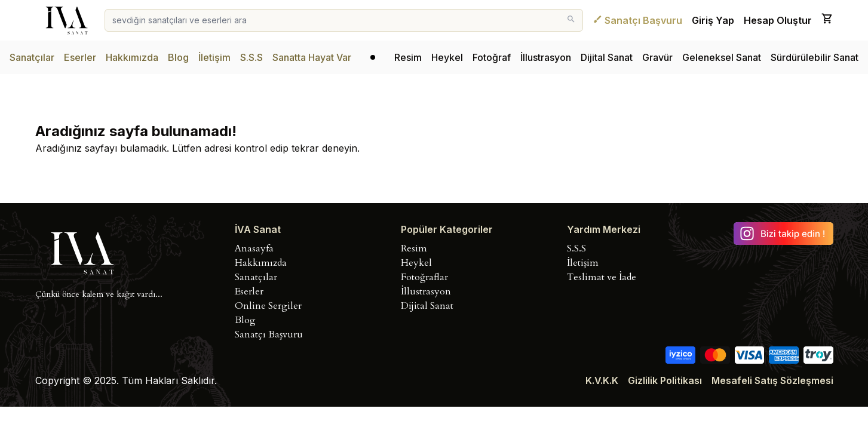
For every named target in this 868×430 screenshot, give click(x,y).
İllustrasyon (546, 57)
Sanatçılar (32, 57)
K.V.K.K (602, 380)
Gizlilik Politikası (665, 380)
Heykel (447, 57)
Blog (178, 57)
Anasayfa (254, 248)
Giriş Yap (713, 20)
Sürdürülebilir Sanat (815, 57)
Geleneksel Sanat (722, 57)
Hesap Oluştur (778, 20)
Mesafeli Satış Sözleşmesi (772, 380)
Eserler (80, 57)
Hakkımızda (132, 57)
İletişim (214, 57)
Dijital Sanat (607, 57)
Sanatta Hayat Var (312, 57)
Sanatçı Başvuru (637, 20)
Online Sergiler (268, 306)
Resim (408, 57)
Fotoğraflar (424, 277)
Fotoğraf (492, 57)
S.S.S (251, 57)
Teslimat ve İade (602, 277)
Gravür (657, 57)
